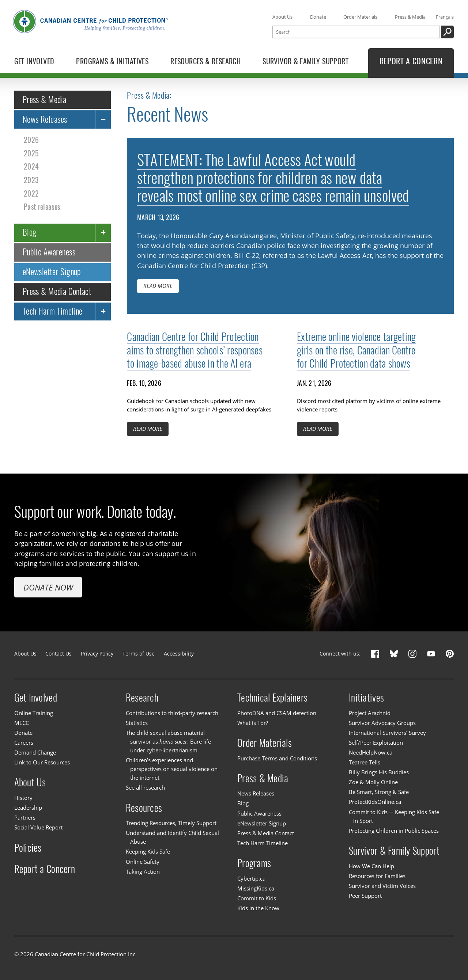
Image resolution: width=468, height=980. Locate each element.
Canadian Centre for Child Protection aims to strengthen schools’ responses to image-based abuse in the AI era (195, 350)
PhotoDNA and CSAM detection (277, 713)
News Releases (45, 119)
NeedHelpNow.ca (371, 752)
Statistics (137, 723)
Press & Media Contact (57, 291)
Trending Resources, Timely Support (171, 823)
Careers (24, 742)
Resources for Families (377, 876)
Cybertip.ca (251, 878)
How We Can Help (371, 866)
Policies (28, 847)
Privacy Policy (97, 654)
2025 (31, 153)
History (23, 798)
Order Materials (360, 17)
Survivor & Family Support (394, 851)
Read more (158, 286)
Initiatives (366, 698)
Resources (144, 808)
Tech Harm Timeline (53, 311)
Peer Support (365, 896)
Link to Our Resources (42, 762)
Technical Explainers (272, 698)
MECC (22, 723)
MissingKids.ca (256, 888)
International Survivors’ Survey (387, 733)
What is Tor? (253, 723)
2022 (31, 193)
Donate (318, 17)
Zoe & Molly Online (373, 782)
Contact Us (58, 654)
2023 (31, 180)
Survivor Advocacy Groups (382, 723)
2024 (31, 166)
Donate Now (48, 587)
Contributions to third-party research (172, 713)
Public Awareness (49, 252)
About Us (282, 17)
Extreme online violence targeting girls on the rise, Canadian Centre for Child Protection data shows (356, 350)
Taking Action (143, 871)
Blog (30, 232)
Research (142, 698)
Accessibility (179, 654)
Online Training (34, 713)
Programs (254, 863)
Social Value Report (38, 827)
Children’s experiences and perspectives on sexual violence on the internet (172, 769)
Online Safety (143, 862)
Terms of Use (139, 654)
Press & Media (410, 17)
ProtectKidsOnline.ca (375, 802)
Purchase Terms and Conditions (277, 758)
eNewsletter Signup (52, 272)
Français (445, 17)
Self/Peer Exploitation (376, 742)
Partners (25, 817)
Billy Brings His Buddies (379, 772)
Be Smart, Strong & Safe (379, 792)
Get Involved (36, 698)
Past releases (42, 207)
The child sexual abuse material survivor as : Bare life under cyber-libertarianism (168, 741)
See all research (145, 787)
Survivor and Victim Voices (382, 886)
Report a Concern (45, 869)
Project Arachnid (370, 713)
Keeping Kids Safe (148, 852)
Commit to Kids (257, 898)
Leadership (28, 808)
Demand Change (35, 752)
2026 (31, 140)
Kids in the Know (258, 908)
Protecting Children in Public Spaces (394, 831)
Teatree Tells (365, 762)
